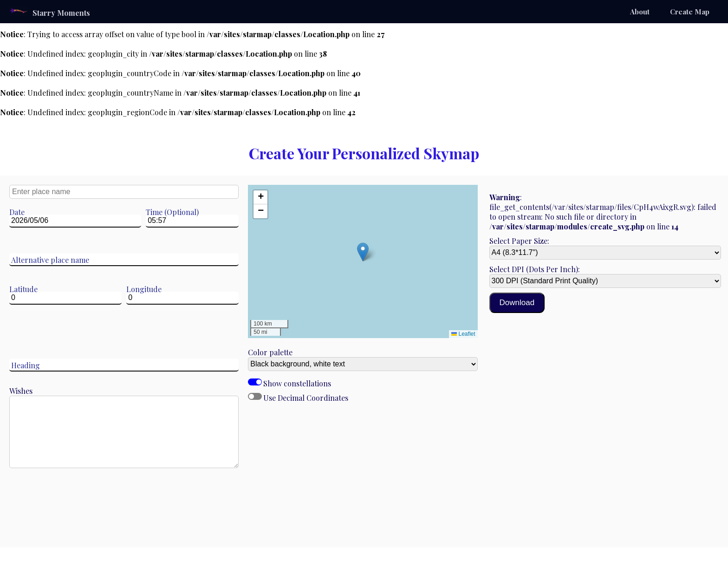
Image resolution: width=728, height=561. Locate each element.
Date (17, 212)
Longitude (144, 289)
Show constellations (255, 382)
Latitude (23, 289)
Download (517, 303)
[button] (363, 252)
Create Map (690, 12)
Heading (26, 365)
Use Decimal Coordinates (255, 396)
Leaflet (463, 334)
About (640, 12)
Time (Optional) (172, 212)
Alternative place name (50, 260)
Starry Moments (50, 12)
